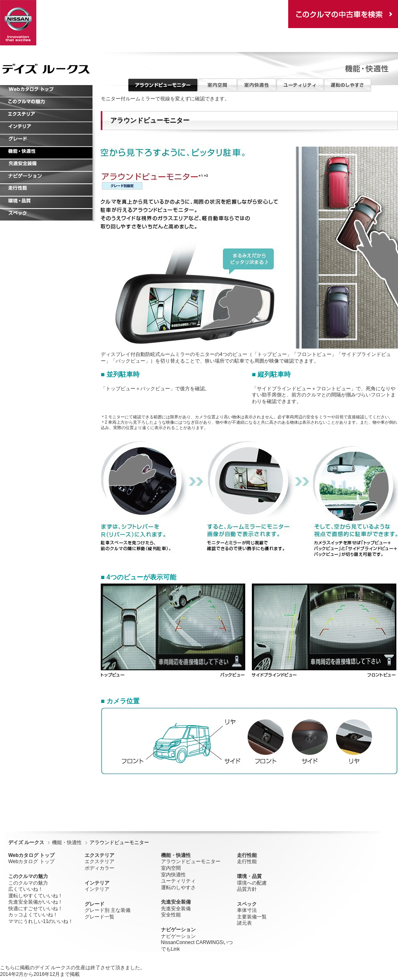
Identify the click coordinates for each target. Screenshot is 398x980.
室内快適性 (173, 875)
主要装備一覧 (252, 917)
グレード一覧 (99, 917)
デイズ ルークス (26, 842)
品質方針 (247, 889)
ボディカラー (99, 868)
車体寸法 (247, 910)
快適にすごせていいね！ (36, 909)
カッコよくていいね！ (33, 915)
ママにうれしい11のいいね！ (41, 921)
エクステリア (99, 861)
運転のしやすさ (178, 887)
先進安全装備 (176, 909)
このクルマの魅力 (28, 883)
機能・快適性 (67, 842)
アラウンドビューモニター (191, 861)
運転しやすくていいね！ (36, 896)
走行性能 (247, 861)
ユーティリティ (178, 881)
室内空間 (171, 868)
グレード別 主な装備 (108, 910)
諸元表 (244, 923)
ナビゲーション (178, 936)
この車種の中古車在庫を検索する (343, 14)
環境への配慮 (252, 883)
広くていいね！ (26, 889)
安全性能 (171, 915)
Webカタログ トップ (31, 861)
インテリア (97, 889)
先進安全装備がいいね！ (36, 902)
